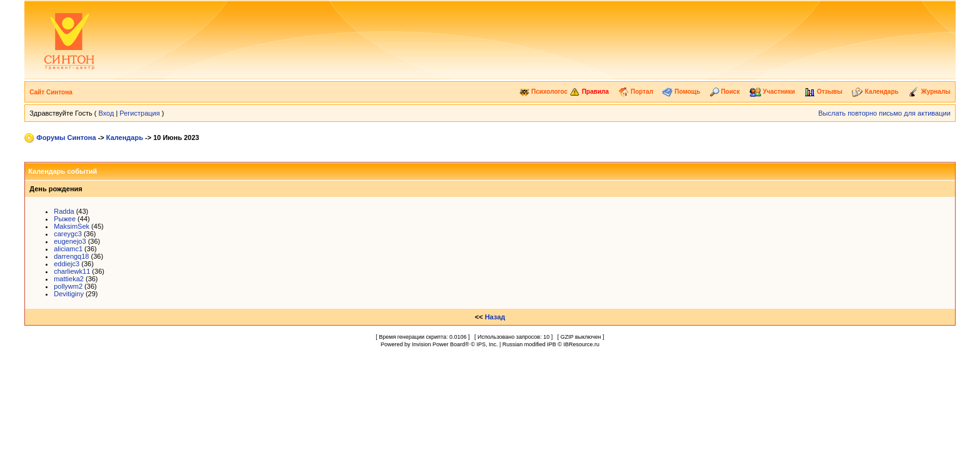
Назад (495, 317)
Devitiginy (69, 294)
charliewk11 (72, 271)
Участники (772, 92)
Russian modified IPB (529, 344)
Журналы (929, 92)
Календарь (875, 92)
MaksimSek (72, 226)
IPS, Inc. (487, 344)
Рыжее (65, 219)
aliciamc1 (68, 249)
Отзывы (823, 92)
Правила (589, 92)
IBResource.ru (581, 344)
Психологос (543, 92)
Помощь (681, 92)
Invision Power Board (438, 344)
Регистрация (139, 113)
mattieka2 (69, 279)
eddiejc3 (67, 264)
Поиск (725, 92)
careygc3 (68, 234)
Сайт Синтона (51, 92)
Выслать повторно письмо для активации (884, 113)
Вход (106, 113)
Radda (64, 211)
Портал (636, 92)
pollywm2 (68, 286)
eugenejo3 (70, 241)
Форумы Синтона (66, 137)
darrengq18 (71, 256)
